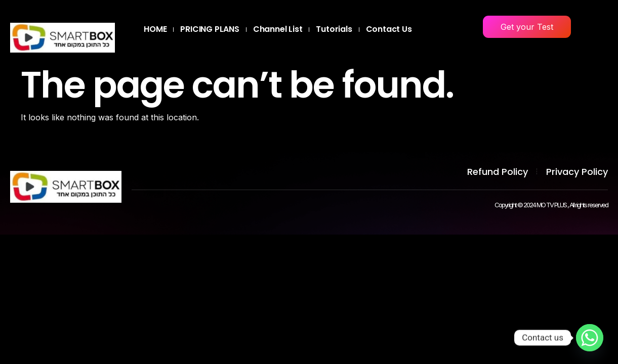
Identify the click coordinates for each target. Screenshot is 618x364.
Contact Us (389, 29)
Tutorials (334, 29)
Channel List (278, 29)
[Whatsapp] (590, 338)
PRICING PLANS (210, 29)
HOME (155, 29)
